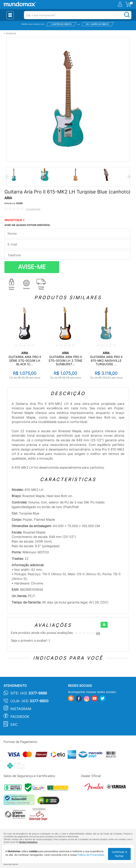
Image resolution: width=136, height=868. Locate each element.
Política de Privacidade (91, 855)
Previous (7, 177)
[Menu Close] (10, 15)
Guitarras (11, 33)
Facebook (20, 717)
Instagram (21, 709)
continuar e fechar (119, 854)
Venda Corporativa (28, 842)
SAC (14, 724)
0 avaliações (33, 209)
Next (129, 177)
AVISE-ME (32, 267)
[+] (104, 625)
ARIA (8, 198)
